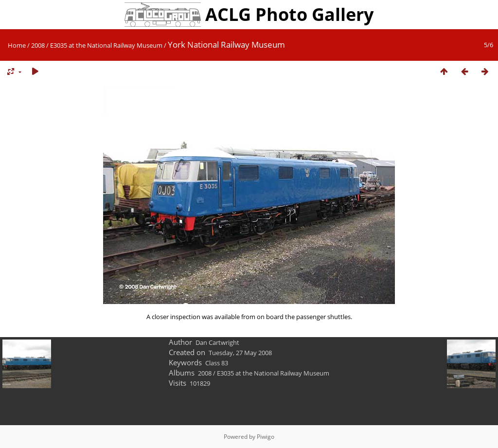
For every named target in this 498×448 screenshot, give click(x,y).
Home (17, 45)
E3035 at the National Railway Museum (106, 45)
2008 (38, 45)
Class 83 (217, 363)
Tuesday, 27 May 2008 (240, 353)
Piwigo (266, 437)
